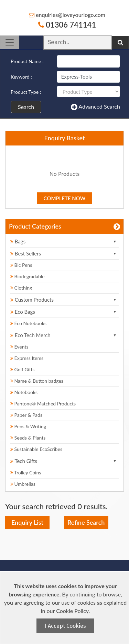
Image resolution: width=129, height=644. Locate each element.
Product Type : (26, 92)
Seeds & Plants (28, 438)
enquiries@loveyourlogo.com (67, 15)
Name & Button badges (37, 381)
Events (19, 347)
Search (26, 107)
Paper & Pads (26, 415)
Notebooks (24, 392)
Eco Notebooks (28, 323)
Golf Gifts (22, 369)
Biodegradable (28, 276)
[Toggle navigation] (10, 42)
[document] (65, 608)
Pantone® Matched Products (43, 404)
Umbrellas (23, 484)
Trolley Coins (26, 472)
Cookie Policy (72, 611)
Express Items (27, 358)
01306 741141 (67, 25)
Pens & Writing (28, 426)
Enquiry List (27, 522)
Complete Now (65, 198)
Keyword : (21, 77)
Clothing (21, 288)
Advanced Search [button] (95, 107)
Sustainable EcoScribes (36, 449)
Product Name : (27, 61)
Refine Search (86, 522)
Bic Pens (21, 265)
